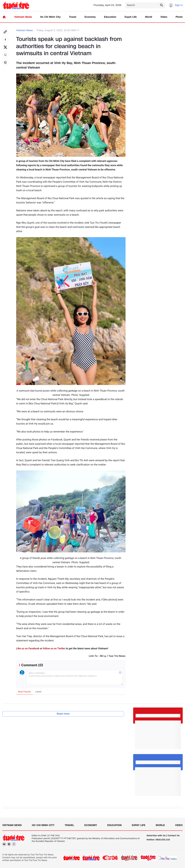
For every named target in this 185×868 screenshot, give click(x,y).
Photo (179, 17)
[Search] (145, 5)
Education (110, 17)
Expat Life (131, 17)
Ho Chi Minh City (50, 17)
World (149, 17)
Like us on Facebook (28, 649)
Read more (63, 714)
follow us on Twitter (54, 649)
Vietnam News (23, 17)
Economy (90, 17)
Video (164, 17)
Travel (73, 17)
